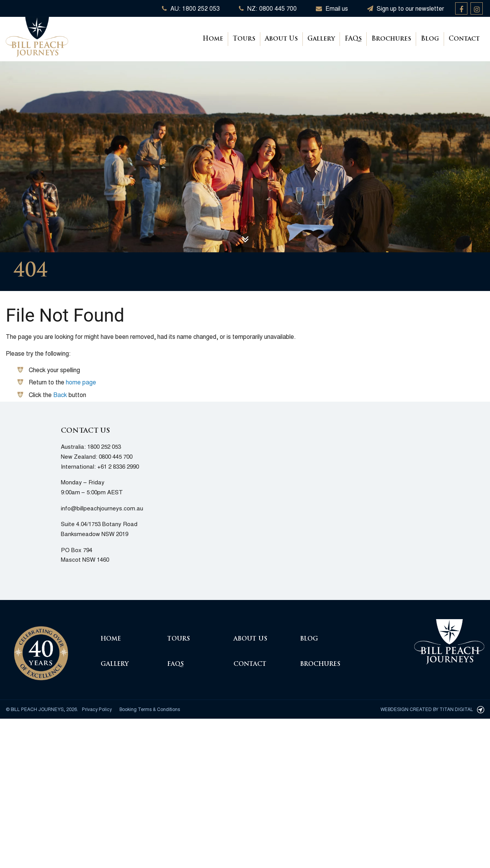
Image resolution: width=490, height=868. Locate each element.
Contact (464, 39)
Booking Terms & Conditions (150, 709)
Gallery (321, 39)
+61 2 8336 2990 (118, 466)
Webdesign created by (432, 709)
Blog (430, 39)
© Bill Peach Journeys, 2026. (42, 709)
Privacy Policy (97, 709)
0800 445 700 (116, 456)
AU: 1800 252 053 (191, 8)
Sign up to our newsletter (406, 8)
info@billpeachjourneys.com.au (102, 508)
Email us (332, 8)
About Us (281, 39)
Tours (244, 39)
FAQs (353, 39)
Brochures (391, 39)
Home (213, 39)
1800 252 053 (104, 446)
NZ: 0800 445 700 (268, 8)
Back (60, 395)
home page (81, 382)
